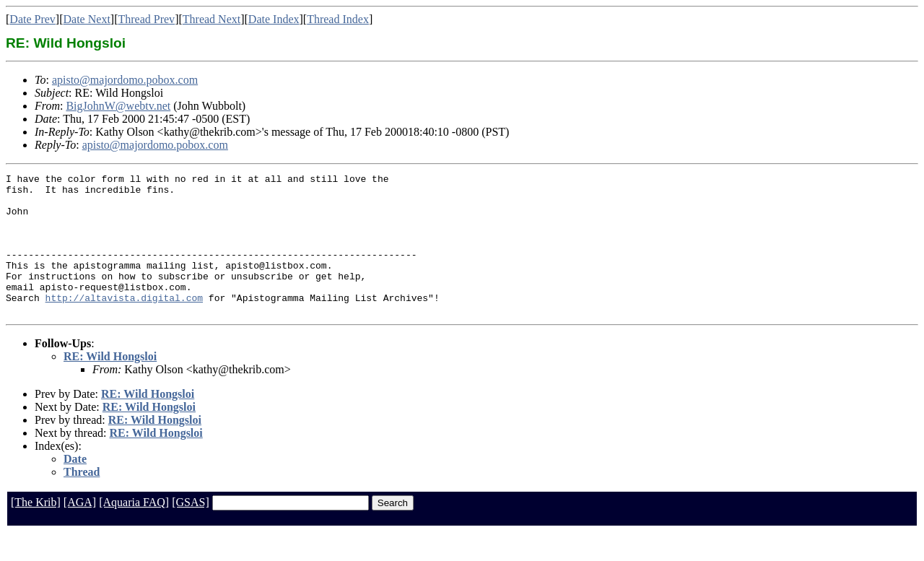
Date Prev (32, 19)
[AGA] (80, 530)
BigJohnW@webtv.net (118, 106)
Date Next (87, 19)
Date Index (274, 19)
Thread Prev (146, 19)
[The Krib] (36, 530)
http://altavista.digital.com (124, 323)
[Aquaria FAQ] (134, 530)
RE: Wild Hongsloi (110, 384)
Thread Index (338, 19)
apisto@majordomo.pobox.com (125, 80)
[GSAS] (191, 530)
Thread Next (212, 19)
